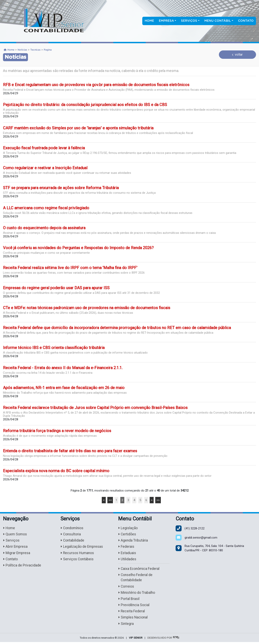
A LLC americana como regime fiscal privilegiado (46, 208)
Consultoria (71, 534)
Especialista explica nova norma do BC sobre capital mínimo (56, 471)
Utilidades (127, 560)
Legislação (128, 528)
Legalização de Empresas (82, 547)
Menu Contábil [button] (218, 21)
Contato (246, 21)
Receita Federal (132, 613)
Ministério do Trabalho (137, 594)
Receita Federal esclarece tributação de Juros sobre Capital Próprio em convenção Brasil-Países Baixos (95, 408)
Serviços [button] (189, 21)
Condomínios (72, 528)
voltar (237, 55)
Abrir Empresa (15, 547)
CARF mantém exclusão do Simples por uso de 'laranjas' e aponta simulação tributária (78, 128)
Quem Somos (15, 534)
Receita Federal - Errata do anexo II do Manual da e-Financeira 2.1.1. (63, 368)
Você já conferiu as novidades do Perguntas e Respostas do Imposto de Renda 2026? (78, 248)
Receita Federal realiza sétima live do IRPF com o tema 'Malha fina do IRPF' (70, 268)
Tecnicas (35, 50)
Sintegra (126, 626)
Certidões (127, 534)
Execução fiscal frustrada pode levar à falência (44, 148)
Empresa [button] (166, 21)
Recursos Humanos (78, 553)
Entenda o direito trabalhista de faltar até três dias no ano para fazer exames (70, 451)
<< (110, 500)
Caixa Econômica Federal (139, 570)
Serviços (11, 541)
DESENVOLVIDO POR (160, 640)
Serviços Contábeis (77, 560)
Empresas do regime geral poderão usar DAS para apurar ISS (56, 288)
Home (149, 21)
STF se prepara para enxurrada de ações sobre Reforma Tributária (61, 188)
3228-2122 (195, 528)
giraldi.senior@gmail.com (201, 538)
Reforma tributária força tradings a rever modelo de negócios (57, 431)
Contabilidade (73, 541)
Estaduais (127, 553)
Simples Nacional (133, 619)
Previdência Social (134, 607)
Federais (126, 547)
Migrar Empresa (17, 553)
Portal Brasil (129, 600)
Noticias (22, 50)
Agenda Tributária (133, 541)
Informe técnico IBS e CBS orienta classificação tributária (54, 348)
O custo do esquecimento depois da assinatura (44, 228)
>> (158, 500)
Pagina (48, 50)
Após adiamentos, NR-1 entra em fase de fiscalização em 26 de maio (64, 388)
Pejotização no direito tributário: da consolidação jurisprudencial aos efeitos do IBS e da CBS (85, 105)
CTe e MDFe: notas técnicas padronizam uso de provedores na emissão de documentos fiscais (87, 308)
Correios (126, 587)
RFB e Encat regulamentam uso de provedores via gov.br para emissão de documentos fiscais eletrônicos (96, 85)
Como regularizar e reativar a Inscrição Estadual (45, 168)
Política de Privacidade (22, 566)
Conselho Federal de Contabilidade (136, 579)
